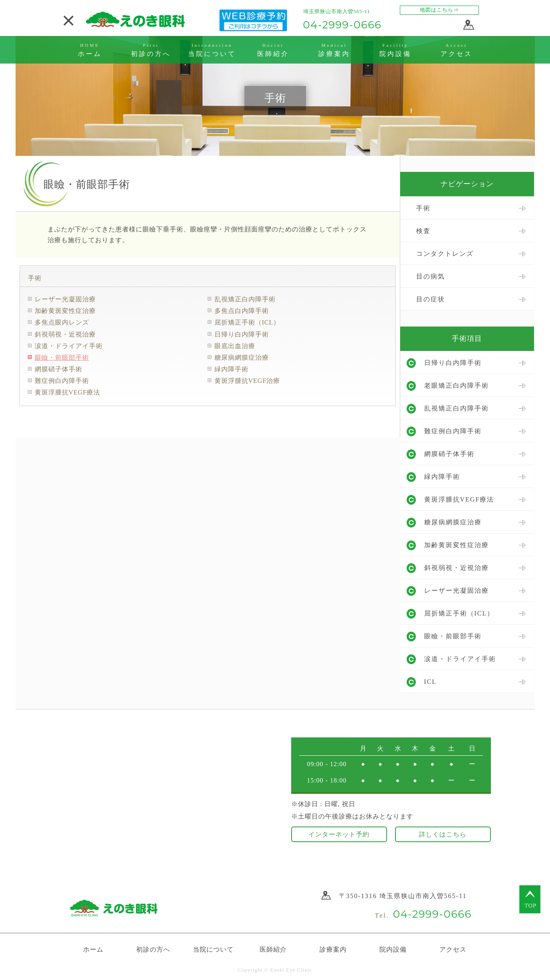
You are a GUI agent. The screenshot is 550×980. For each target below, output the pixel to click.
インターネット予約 (339, 834)
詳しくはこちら (443, 834)
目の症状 (431, 299)
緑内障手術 (231, 369)
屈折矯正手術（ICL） (247, 322)
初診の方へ (153, 949)
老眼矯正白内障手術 (457, 385)
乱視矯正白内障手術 (245, 299)
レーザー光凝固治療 (65, 299)
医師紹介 (273, 949)
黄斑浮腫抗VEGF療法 (68, 392)
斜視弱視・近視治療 (65, 334)
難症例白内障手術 (62, 381)
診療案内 (333, 949)
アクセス (453, 949)
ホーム (93, 949)
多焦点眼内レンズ (62, 322)
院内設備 (393, 949)
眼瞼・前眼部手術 (62, 358)
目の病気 (431, 276)
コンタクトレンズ (445, 254)
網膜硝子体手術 (59, 369)
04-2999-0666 (343, 25)
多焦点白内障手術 (242, 311)
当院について (213, 949)
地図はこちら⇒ (439, 10)
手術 (35, 278)
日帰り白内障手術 (242, 334)
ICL (431, 682)
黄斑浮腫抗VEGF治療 (247, 381)
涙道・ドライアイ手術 (69, 346)
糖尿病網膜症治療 (242, 358)
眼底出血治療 (235, 346)
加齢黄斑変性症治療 (65, 311)
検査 (423, 231)
